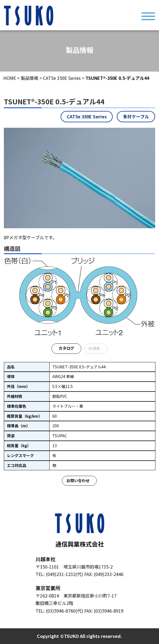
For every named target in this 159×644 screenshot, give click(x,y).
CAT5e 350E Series (87, 116)
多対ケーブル (136, 116)
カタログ (66, 348)
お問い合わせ (78, 480)
